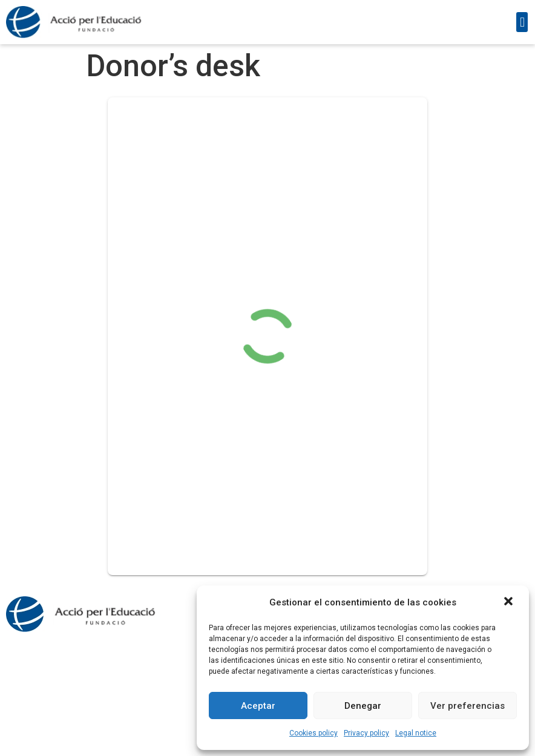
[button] (510, 602)
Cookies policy (313, 733)
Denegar (363, 706)
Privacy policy (366, 733)
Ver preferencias (468, 706)
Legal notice (416, 733)
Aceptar (258, 706)
